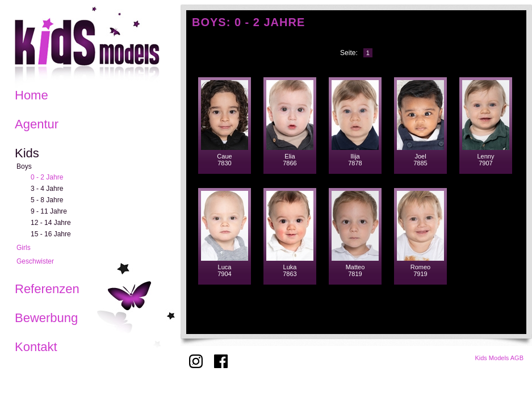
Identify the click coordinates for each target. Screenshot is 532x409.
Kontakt (36, 347)
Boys (24, 166)
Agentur (37, 124)
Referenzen (47, 289)
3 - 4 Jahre (47, 189)
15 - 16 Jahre (51, 234)
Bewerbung (46, 318)
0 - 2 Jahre (47, 177)
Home (32, 95)
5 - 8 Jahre (47, 200)
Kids (27, 153)
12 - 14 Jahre (51, 223)
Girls (24, 248)
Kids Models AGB (499, 358)
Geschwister (35, 261)
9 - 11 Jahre (49, 211)
